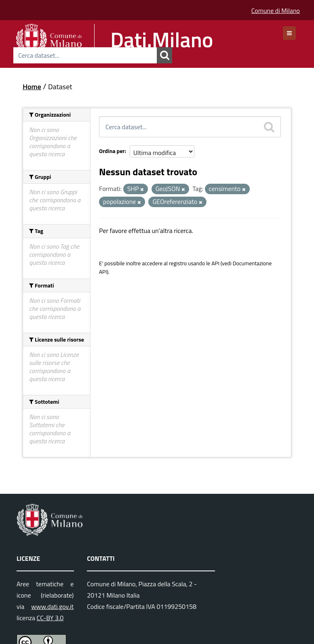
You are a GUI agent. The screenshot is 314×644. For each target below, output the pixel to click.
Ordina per (112, 151)
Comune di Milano (276, 10)
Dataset (60, 87)
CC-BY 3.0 (50, 618)
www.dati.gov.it (52, 606)
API (215, 263)
